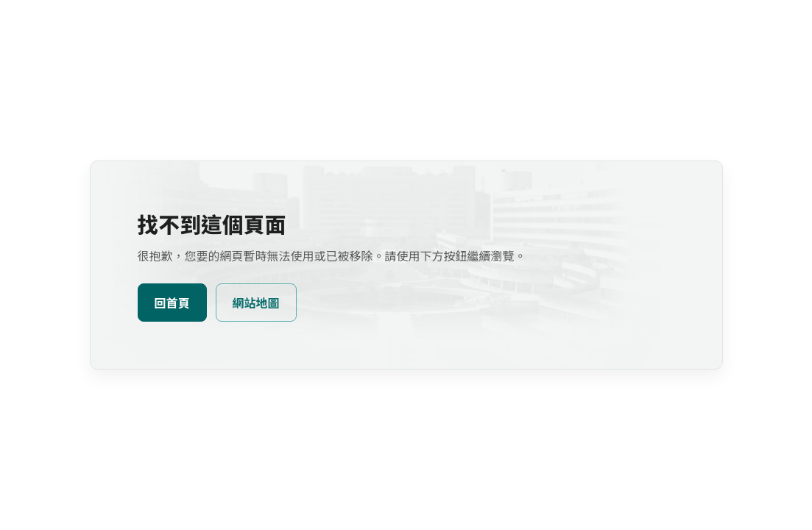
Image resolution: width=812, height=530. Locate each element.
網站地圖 (256, 303)
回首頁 (172, 303)
